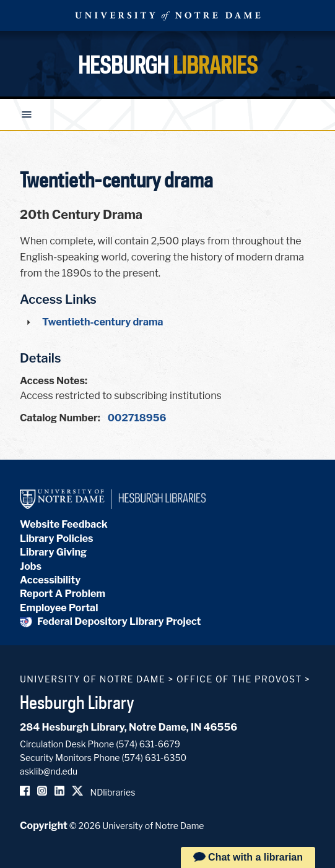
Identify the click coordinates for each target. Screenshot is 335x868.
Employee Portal (59, 608)
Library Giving (53, 552)
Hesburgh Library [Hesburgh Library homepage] (77, 702)
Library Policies (57, 539)
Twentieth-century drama (103, 322)
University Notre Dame (168, 15)
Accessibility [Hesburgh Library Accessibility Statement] (50, 580)
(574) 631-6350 (154, 758)
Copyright (44, 826)
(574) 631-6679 (148, 744)
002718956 (137, 418)
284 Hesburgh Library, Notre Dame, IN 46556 (128, 727)
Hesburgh (168, 65)
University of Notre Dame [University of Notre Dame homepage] (93, 679)
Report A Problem (63, 594)
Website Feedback (64, 524)
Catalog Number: (60, 418)
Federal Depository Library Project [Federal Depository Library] (111, 621)
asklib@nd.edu (49, 771)
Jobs (31, 566)
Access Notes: (54, 381)
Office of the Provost (239, 679)
